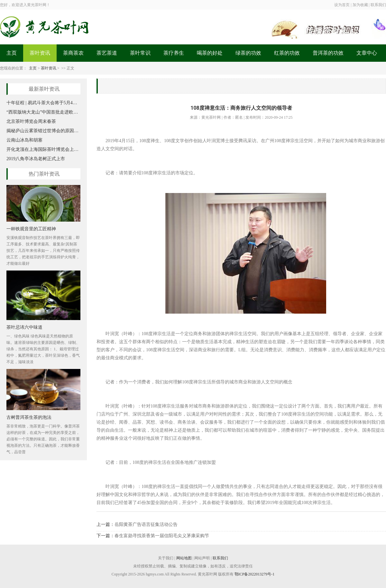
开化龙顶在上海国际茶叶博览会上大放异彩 (43, 149)
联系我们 (220, 558)
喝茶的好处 (210, 53)
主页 (12, 53)
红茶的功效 (287, 53)
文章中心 (367, 53)
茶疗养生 (174, 53)
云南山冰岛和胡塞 (24, 140)
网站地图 (184, 558)
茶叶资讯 (40, 53)
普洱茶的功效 (328, 53)
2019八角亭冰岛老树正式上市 (36, 159)
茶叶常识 (140, 53)
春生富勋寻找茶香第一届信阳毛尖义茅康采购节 (162, 536)
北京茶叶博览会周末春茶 (31, 121)
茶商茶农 (73, 53)
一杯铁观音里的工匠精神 (31, 229)
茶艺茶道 (107, 53)
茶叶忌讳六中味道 (24, 327)
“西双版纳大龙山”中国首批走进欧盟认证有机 (43, 112)
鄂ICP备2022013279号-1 (255, 574)
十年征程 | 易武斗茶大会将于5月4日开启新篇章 (43, 103)
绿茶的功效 (248, 53)
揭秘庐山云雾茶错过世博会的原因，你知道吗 (43, 131)
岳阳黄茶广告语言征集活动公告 (146, 524)
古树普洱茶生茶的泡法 (29, 417)
